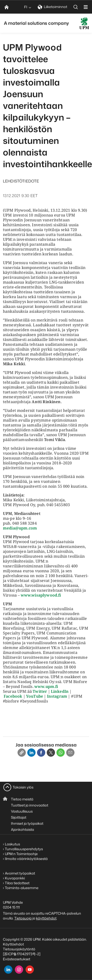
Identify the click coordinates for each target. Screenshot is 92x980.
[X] (51, 753)
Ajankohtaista (23, 829)
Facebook (13, 696)
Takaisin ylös (23, 787)
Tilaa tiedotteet (17, 883)
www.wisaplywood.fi (41, 595)
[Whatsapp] (61, 753)
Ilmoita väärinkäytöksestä (26, 859)
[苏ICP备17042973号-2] (22, 954)
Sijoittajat (19, 817)
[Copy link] (22, 753)
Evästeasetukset (17, 959)
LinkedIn (60, 691)
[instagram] (19, 970)
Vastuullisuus (22, 811)
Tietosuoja (23, 918)
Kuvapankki (15, 878)
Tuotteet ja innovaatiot (30, 805)
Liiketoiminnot (52, 7)
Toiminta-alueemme (22, 888)
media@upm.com (20, 528)
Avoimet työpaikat (20, 873)
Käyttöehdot (13, 944)
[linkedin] (8, 970)
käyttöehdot (46, 918)
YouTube (35, 696)
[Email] (70, 753)
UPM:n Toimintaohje (21, 854)
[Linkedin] (31, 753)
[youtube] (30, 970)
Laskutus (12, 844)
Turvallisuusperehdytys (24, 849)
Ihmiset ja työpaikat (27, 823)
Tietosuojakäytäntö (19, 949)
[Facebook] (41, 753)
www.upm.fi (46, 686)
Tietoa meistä (22, 799)
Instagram (57, 696)
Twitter (40, 691)
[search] (76, 7)
